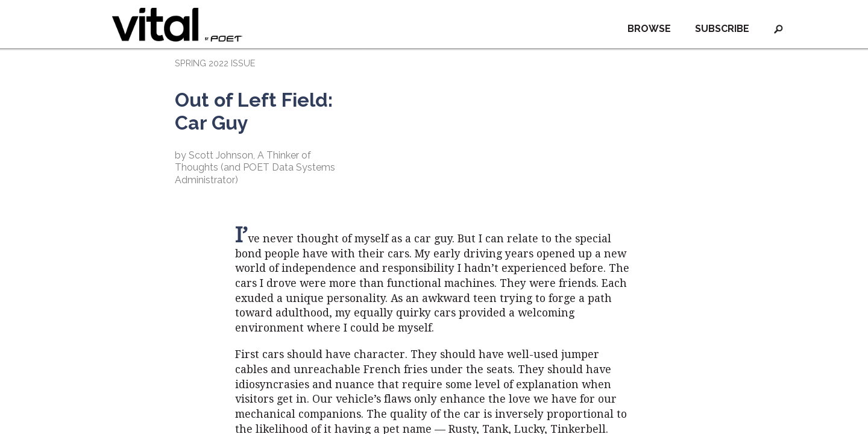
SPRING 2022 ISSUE (215, 63)
